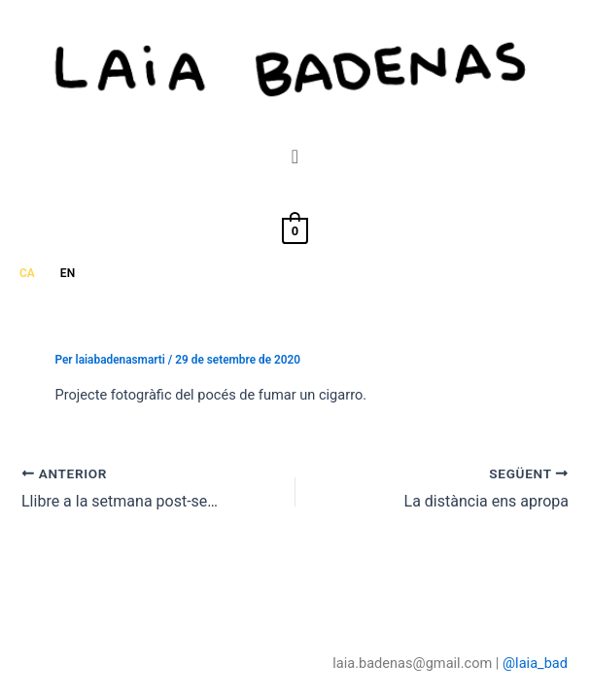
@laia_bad (535, 663)
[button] (295, 157)
